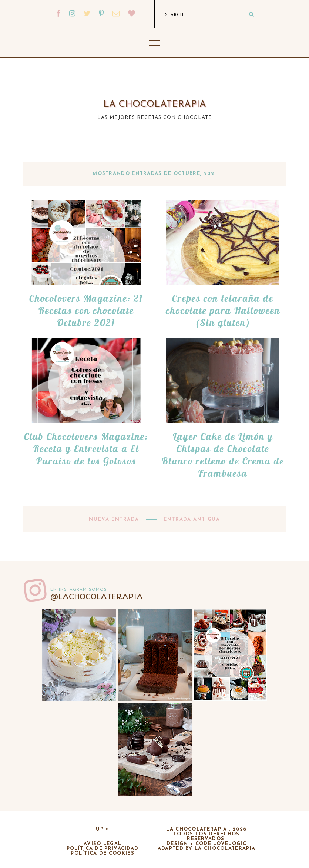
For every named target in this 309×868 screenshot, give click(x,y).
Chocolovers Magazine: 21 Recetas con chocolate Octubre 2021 (86, 310)
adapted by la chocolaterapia (206, 849)
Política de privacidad (103, 849)
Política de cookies (103, 853)
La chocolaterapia (155, 104)
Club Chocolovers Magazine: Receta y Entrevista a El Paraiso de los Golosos (86, 449)
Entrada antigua (191, 519)
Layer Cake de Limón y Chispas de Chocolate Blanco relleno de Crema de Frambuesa (223, 455)
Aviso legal (103, 844)
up (102, 829)
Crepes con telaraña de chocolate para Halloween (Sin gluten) (223, 310)
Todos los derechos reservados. (206, 836)
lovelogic (230, 844)
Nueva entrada (115, 519)
